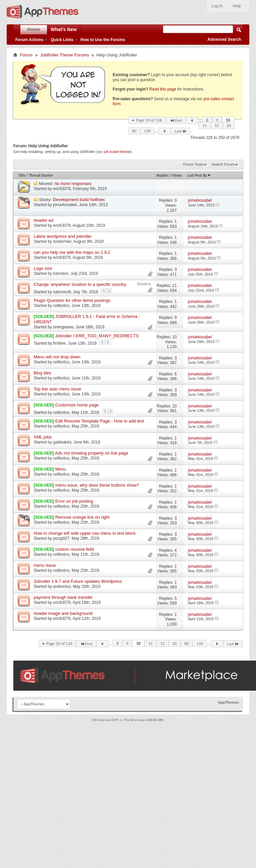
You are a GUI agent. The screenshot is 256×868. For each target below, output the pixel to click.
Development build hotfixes (79, 200)
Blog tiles (42, 373)
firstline (59, 343)
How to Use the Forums (103, 40)
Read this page (163, 89)
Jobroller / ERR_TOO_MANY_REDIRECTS (97, 336)
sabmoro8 (62, 292)
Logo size (43, 268)
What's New (64, 29)
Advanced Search (224, 39)
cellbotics (61, 306)
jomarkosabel (65, 205)
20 (229, 125)
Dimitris (144, 284)
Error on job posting (74, 501)
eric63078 (62, 189)
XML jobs (43, 437)
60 (134, 131)
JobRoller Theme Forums (65, 55)
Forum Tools (193, 164)
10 (228, 120)
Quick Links (62, 40)
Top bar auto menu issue (57, 389)
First (176, 120)
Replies (163, 175)
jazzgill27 (61, 538)
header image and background (63, 613)
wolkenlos (62, 586)
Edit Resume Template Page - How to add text (100, 421)
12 (216, 125)
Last (181, 131)
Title (22, 175)
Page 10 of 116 (149, 120)
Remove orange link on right (82, 517)
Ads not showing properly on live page (92, 453)
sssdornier (62, 241)
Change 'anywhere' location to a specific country (80, 284)
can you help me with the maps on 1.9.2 (72, 252)
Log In (217, 6)
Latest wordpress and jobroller (63, 236)
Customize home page (77, 405)
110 (147, 131)
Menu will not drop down (57, 357)
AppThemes (228, 702)
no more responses (73, 184)
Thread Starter (41, 175)
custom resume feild (75, 549)
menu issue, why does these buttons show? (97, 485)
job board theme (117, 152)
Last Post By (199, 175)
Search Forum (223, 164)
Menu (61, 469)
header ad (43, 220)
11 (204, 125)
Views (177, 175)
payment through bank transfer (63, 597)
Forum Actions (29, 40)
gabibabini (62, 442)
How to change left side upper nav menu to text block (85, 533)
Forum (26, 55)
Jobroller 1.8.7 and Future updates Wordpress (78, 581)
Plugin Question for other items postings (72, 300)
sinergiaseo (63, 327)
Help (237, 6)
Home (34, 29)
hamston (61, 274)
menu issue (45, 565)
